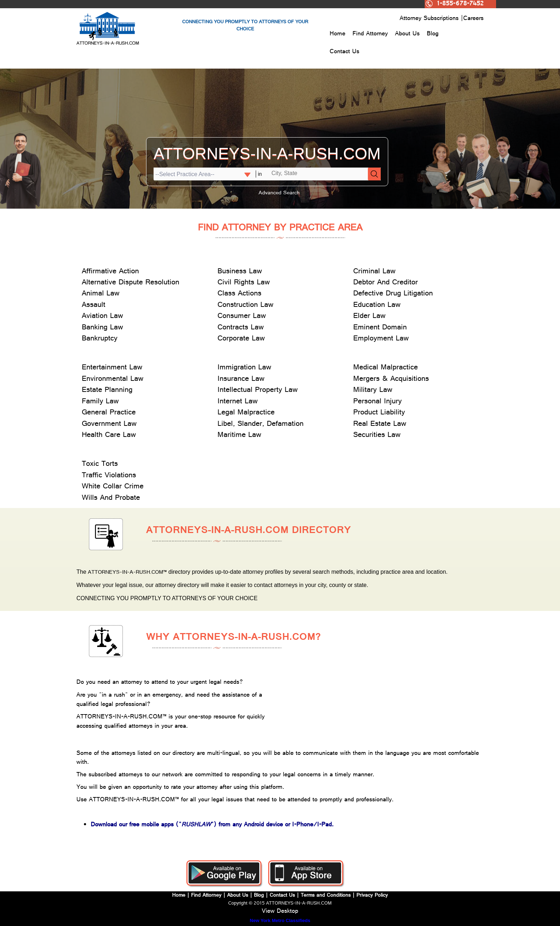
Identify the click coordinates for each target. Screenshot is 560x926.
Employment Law (381, 339)
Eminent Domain (380, 328)
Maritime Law (239, 436)
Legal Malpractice (246, 413)
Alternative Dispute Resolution (131, 283)
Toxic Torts (100, 465)
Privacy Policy (372, 896)
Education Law (377, 306)
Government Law (109, 425)
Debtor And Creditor (386, 283)
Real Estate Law (380, 425)
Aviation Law (102, 317)
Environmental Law (112, 380)
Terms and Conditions (326, 896)
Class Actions (239, 294)
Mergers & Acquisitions (391, 380)
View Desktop (280, 912)
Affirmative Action (110, 272)
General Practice (109, 413)
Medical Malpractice (386, 368)
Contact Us (344, 52)
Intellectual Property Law (257, 391)
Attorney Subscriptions (430, 19)
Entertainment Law (112, 368)
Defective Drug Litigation (393, 294)
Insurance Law (241, 380)
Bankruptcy (100, 339)
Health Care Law (109, 436)
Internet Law (237, 402)
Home (337, 34)
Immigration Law (244, 368)
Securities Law (377, 436)
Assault (94, 306)
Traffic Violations (109, 476)
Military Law (373, 391)
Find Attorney (370, 34)
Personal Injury (377, 402)
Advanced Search (279, 193)
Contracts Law (241, 328)
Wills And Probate (111, 499)
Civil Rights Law (244, 283)
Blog (433, 34)
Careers (473, 19)
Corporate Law (241, 339)
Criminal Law (374, 272)
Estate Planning (107, 391)
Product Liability (379, 413)
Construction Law (245, 306)
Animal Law (101, 294)
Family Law (100, 402)
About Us (407, 34)
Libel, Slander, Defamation (261, 425)
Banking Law (102, 328)
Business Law (240, 272)
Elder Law (369, 317)
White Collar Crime (113, 487)
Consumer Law (242, 317)
